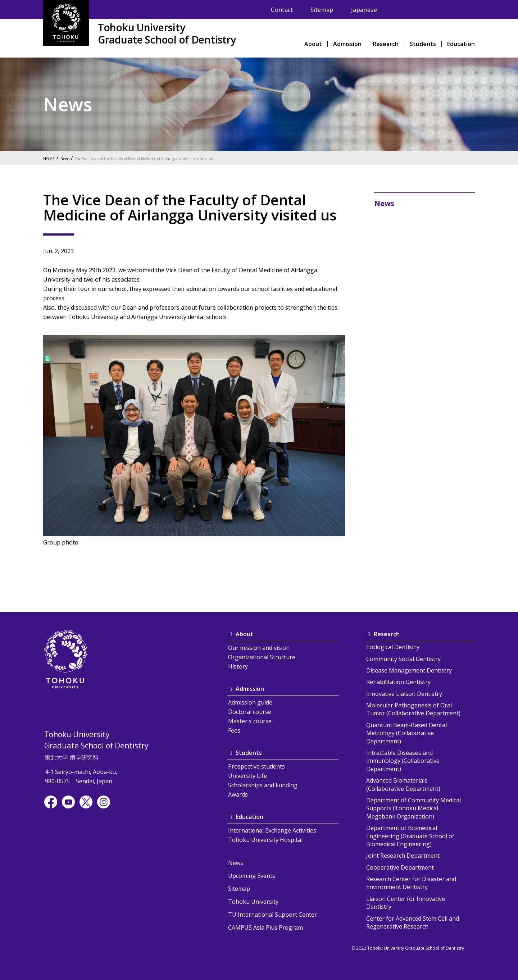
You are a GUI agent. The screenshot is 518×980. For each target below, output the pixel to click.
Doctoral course (250, 712)
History (238, 666)
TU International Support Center (272, 915)
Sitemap (322, 10)
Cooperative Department (400, 867)
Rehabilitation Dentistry (398, 682)
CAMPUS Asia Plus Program (265, 927)
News (71, 158)
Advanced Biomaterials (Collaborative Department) (403, 784)
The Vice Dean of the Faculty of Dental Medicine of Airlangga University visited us (178, 158)
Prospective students (256, 766)
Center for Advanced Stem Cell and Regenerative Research (413, 922)
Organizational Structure (262, 657)
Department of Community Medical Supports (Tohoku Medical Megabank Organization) (414, 808)
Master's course (250, 721)
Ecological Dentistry (393, 647)
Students (423, 44)
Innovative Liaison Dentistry (404, 694)
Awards (238, 794)
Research (386, 44)
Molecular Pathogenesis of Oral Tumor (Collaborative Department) (413, 709)
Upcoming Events (252, 876)
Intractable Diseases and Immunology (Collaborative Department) (403, 761)
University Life (247, 776)
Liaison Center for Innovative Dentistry (406, 903)
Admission (347, 44)
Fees (234, 730)
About (313, 44)
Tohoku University (253, 902)
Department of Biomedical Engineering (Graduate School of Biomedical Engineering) (410, 836)
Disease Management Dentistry (409, 670)
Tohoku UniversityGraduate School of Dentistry (167, 33)
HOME (51, 158)
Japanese (364, 10)
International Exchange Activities (272, 830)
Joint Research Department (403, 856)
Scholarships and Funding (263, 785)
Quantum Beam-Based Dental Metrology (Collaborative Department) (406, 733)
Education (461, 44)
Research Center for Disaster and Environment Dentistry (411, 883)
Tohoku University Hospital (265, 840)
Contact (282, 10)
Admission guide (250, 702)
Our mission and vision (259, 648)
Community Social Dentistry (403, 659)
